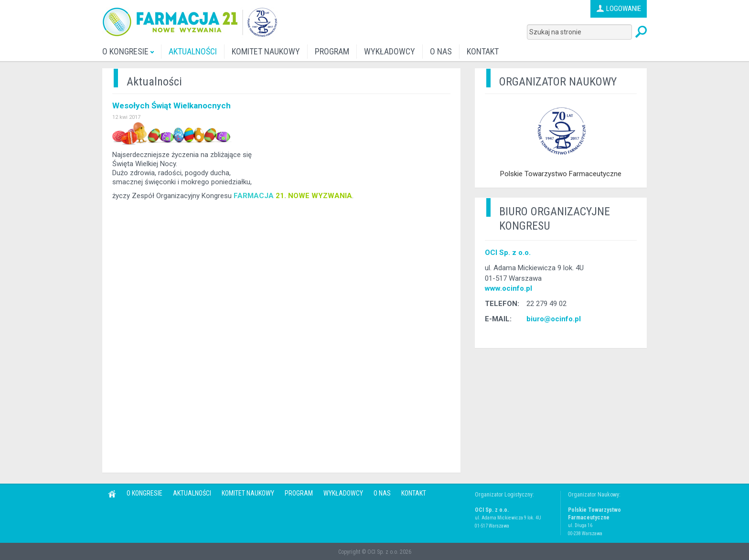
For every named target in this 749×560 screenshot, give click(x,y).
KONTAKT (483, 51)
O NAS (441, 51)
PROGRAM (332, 51)
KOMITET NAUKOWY (266, 51)
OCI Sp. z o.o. (508, 253)
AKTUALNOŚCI (193, 51)
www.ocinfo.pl (508, 288)
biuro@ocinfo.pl (554, 319)
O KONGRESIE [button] (128, 51)
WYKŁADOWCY (390, 51)
